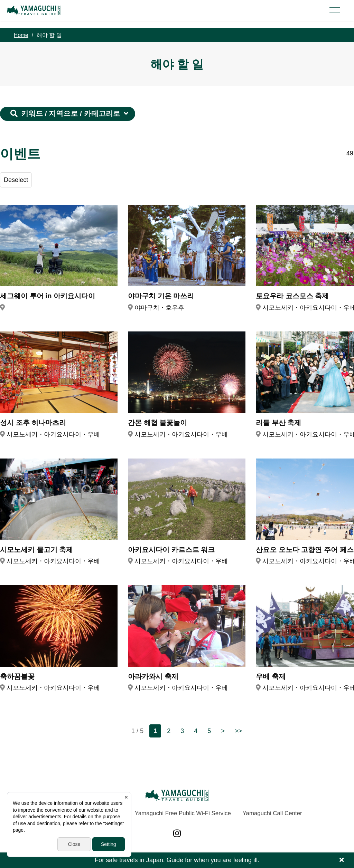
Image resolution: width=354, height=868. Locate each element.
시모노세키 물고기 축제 (36, 549)
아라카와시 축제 (153, 676)
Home (21, 35)
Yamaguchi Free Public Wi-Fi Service (183, 813)
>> (238, 731)
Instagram (177, 833)
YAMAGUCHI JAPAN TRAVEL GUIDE (35, 10)
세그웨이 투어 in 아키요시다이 (48, 296)
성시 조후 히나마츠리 (33, 422)
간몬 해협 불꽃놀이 (157, 422)
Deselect (16, 180)
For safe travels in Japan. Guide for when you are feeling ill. (177, 860)
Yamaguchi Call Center (272, 813)
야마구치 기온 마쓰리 (161, 296)
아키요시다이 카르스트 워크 (171, 549)
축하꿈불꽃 (17, 676)
